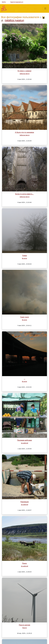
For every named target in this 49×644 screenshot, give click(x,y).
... (24, 379)
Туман (24, 256)
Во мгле (24, 258)
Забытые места (24, 74)
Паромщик (24, 502)
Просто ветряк (24, 625)
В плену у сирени (24, 71)
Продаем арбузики (24, 440)
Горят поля (24, 317)
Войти (4, 2)
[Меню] (45, 8)
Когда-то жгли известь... (24, 194)
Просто (24, 628)
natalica (14, 20)
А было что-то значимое (24, 132)
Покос (24, 563)
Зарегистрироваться (17, 2)
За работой (25, 443)
